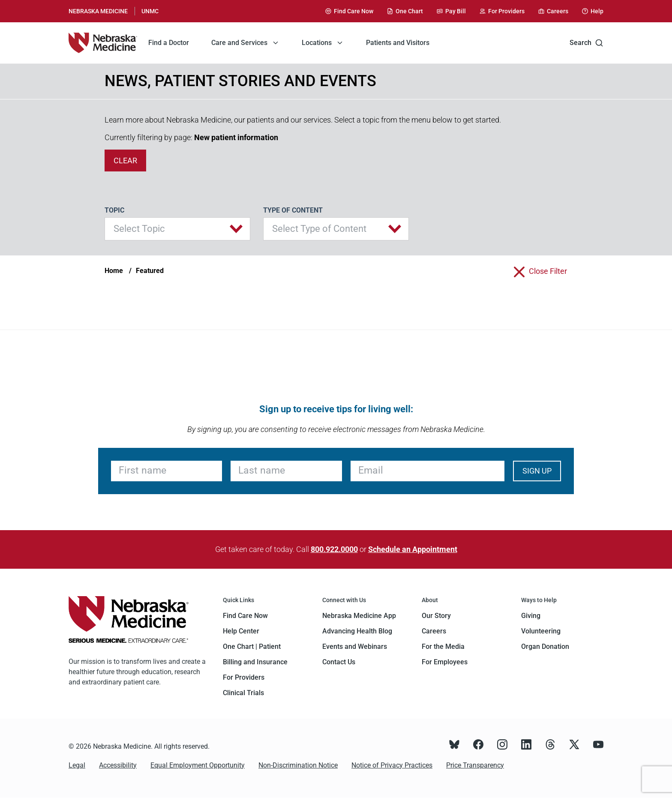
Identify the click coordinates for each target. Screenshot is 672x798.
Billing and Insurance (255, 662)
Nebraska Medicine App (359, 616)
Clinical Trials (243, 693)
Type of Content (293, 210)
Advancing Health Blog (357, 631)
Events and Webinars (355, 646)
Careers (434, 631)
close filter (548, 271)
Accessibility (118, 765)
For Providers (244, 677)
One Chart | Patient (252, 646)
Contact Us (339, 662)
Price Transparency (475, 765)
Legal (77, 765)
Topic (114, 210)
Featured (150, 271)
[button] (177, 229)
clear (125, 160)
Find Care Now (245, 616)
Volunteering (541, 631)
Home (114, 271)
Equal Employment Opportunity (198, 765)
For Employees (445, 662)
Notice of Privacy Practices (392, 765)
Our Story (436, 616)
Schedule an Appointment (413, 549)
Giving (531, 616)
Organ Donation (545, 646)
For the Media (443, 646)
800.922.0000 (334, 549)
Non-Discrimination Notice (298, 765)
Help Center (241, 631)
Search (586, 43)
